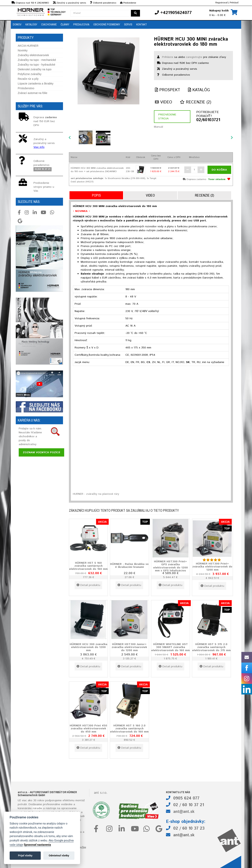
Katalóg (199, 90)
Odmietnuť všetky (59, 855)
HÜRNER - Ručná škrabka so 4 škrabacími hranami (129, 566)
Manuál (158, 127)
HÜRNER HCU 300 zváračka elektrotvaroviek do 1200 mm (88, 647)
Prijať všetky (25, 855)
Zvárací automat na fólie (32, 93)
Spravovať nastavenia (37, 845)
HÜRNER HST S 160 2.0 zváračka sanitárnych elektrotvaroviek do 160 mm (129, 728)
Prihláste (168, 57)
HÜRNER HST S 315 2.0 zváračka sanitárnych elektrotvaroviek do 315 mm (211, 647)
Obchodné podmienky (107, 24)
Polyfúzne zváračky (30, 74)
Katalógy (31, 24)
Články (65, 24)
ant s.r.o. (101, 793)
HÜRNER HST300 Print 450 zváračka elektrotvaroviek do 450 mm (88, 728)
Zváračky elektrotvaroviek (33, 55)
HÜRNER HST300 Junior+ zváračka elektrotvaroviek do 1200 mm (129, 647)
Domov (17, 24)
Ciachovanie (49, 24)
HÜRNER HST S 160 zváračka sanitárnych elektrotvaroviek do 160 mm (88, 566)
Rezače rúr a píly (28, 79)
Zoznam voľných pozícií (41, 452)
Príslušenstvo (26, 88)
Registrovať (221, 3)
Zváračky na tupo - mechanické (37, 60)
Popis (96, 195)
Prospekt (168, 90)
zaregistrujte (194, 57)
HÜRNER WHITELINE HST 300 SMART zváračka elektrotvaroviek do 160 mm (170, 647)
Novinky (23, 50)
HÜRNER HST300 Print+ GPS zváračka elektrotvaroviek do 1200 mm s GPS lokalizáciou (170, 566)
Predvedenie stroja (167, 117)
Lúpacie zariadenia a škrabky (36, 84)
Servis (128, 24)
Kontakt (142, 24)
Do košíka (219, 170)
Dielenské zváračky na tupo (35, 69)
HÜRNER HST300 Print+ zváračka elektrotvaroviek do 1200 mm (212, 567)
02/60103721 (208, 120)
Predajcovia (81, 24)
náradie (37, 808)
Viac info (39, 147)
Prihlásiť (234, 3)
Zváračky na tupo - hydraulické (37, 65)
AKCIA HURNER (28, 46)
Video (164, 102)
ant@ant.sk (184, 812)
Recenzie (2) (196, 102)
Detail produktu (88, 585)
